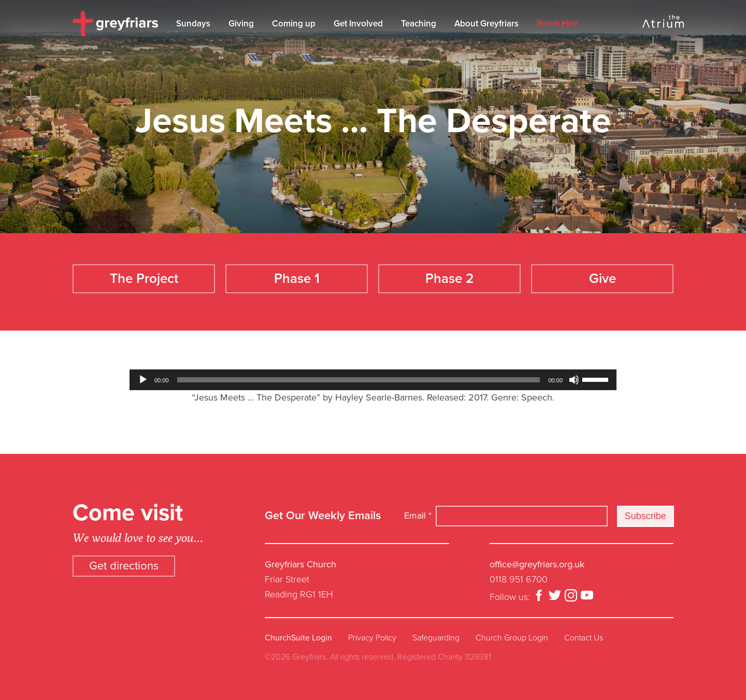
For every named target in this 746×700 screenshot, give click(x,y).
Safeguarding (436, 632)
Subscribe (645, 510)
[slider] (359, 374)
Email (418, 509)
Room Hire (560, 24)
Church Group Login (512, 632)
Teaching (421, 24)
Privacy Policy (372, 632)
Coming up (296, 24)
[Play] (143, 374)
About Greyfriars (489, 24)
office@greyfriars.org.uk (537, 559)
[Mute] (574, 374)
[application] (373, 374)
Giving (244, 24)
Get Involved (361, 24)
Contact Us (584, 632)
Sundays (196, 24)
